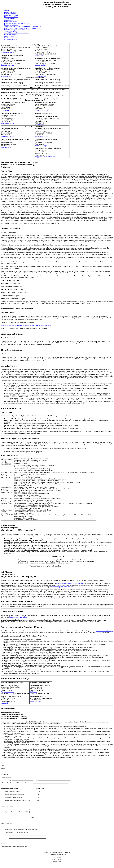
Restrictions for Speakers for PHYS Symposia (17, 30)
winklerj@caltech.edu (41, 111)
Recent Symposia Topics (11, 25)
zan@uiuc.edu (5, 111)
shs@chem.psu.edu (6, 147)
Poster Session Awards (11, 22)
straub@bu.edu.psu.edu (8, 136)
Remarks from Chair (10, 12)
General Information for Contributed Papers (17, 33)
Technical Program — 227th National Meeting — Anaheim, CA (23, 27)
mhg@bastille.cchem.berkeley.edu (45, 157)
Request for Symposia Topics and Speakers (17, 23)
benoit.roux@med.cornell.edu (9, 123)
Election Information (10, 14)
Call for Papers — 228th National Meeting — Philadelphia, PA (22, 28)
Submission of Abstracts (11, 31)
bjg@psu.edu (39, 56)
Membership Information (11, 38)
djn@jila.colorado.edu (7, 65)
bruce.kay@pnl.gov (41, 65)
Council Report (9, 20)
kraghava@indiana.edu (42, 136)
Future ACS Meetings (11, 35)
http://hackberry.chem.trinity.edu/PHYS (62, 587)
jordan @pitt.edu (6, 76)
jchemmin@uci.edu (41, 76)
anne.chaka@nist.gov (41, 146)
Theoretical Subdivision (11, 19)
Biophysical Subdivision (11, 17)
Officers (7, 10)
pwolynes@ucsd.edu (41, 125)
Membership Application (11, 39)
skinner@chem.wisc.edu (8, 52)
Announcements (9, 36)
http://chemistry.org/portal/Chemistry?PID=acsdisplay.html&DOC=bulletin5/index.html (26, 325)
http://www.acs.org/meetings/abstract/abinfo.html (70, 583)
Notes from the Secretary (11, 15)
